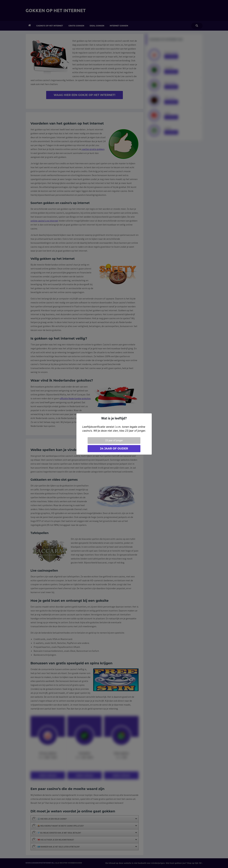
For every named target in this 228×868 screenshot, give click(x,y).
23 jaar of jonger (114, 440)
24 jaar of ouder (114, 449)
